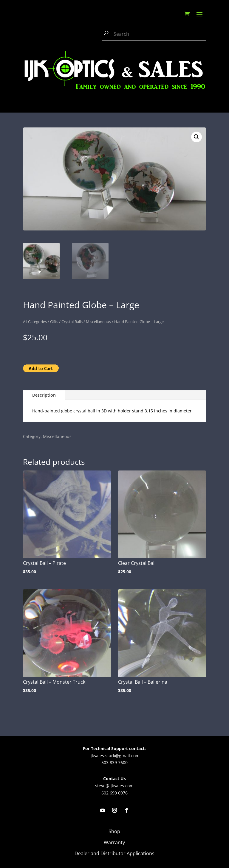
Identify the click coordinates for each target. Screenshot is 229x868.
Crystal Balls (72, 322)
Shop (114, 831)
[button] (196, 137)
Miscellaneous (98, 322)
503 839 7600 (114, 762)
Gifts (54, 322)
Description (44, 395)
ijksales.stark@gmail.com (114, 756)
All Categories (35, 322)
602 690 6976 (114, 793)
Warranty (114, 842)
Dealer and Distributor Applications (114, 853)
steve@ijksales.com (114, 786)
